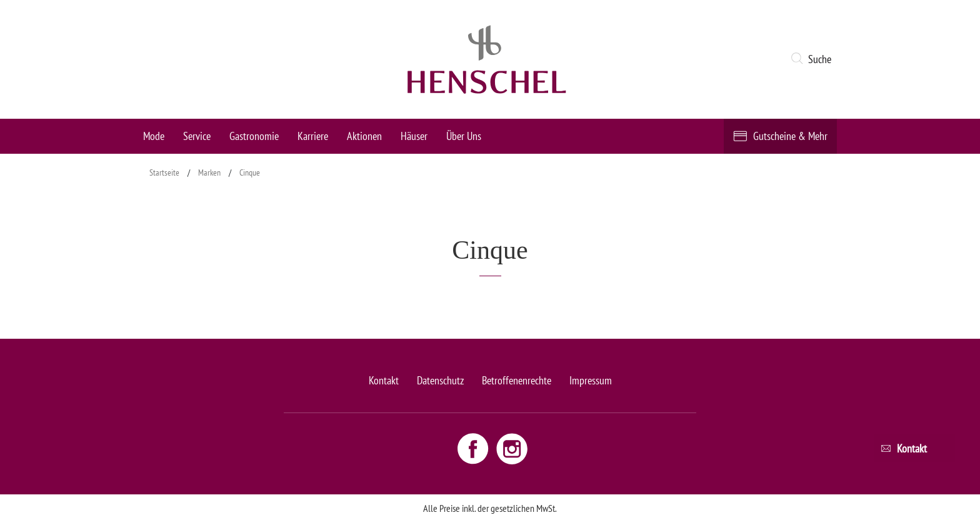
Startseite (164, 172)
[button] (813, 59)
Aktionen (364, 136)
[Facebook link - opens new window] (474, 448)
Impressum (591, 380)
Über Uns (464, 136)
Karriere (313, 136)
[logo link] (487, 59)
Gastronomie (254, 136)
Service (197, 136)
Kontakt (384, 380)
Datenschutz (440, 380)
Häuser (414, 136)
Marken (209, 172)
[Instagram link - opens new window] (512, 448)
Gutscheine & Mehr (790, 136)
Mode (154, 136)
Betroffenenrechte (517, 380)
